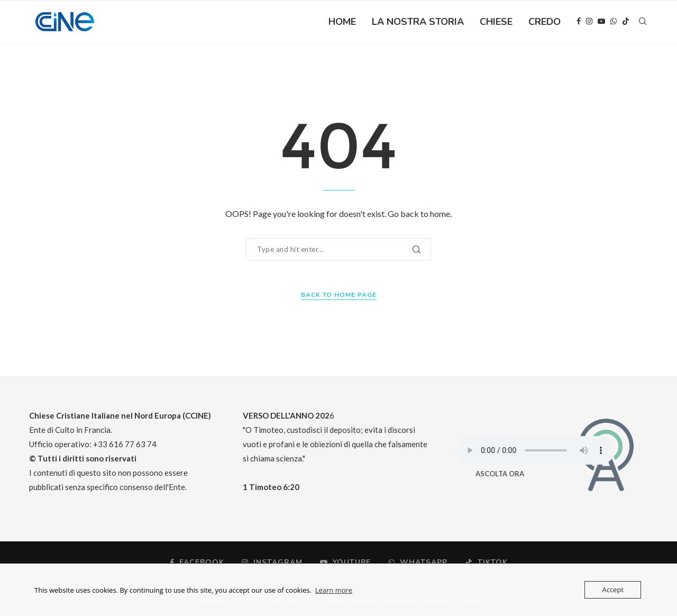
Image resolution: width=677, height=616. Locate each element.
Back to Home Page (339, 295)
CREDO (545, 22)
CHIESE (496, 22)
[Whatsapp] (614, 22)
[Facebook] (579, 22)
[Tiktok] (626, 22)
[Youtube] (601, 22)
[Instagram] (589, 22)
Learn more (334, 590)
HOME (342, 22)
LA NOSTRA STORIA (418, 22)
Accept (613, 590)
